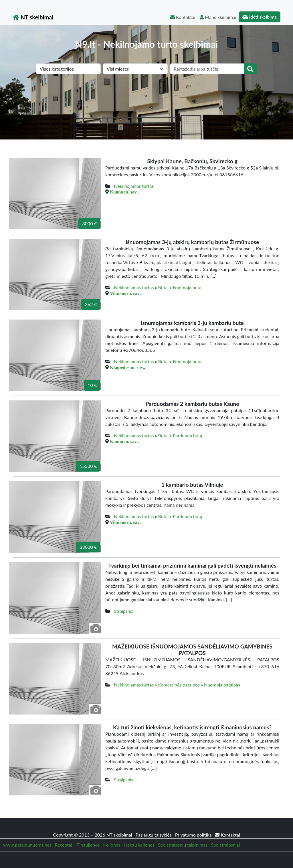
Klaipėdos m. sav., (127, 367)
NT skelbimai (33, 17)
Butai (164, 287)
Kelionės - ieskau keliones (129, 845)
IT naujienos (88, 845)
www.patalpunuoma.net (27, 845)
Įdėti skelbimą (260, 17)
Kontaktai (183, 17)
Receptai (63, 845)
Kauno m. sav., (124, 192)
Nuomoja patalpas (222, 685)
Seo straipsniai (226, 845)
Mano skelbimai (218, 17)
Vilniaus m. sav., (126, 293)
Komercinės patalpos (179, 685)
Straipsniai (124, 611)
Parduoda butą (187, 435)
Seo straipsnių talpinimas (183, 845)
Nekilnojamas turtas (134, 186)
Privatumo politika (194, 835)
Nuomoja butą (187, 287)
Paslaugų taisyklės (154, 835)
